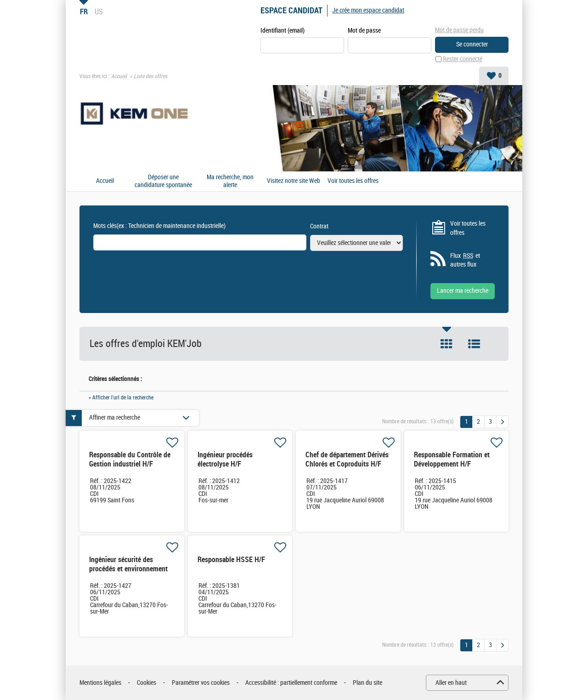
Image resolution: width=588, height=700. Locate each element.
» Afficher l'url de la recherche (121, 398)
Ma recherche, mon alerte (230, 181)
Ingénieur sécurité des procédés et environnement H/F (128, 569)
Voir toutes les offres (353, 181)
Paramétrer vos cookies (201, 683)
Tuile (447, 344)
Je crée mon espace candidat (368, 10)
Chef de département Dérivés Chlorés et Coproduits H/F (347, 459)
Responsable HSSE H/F (231, 560)
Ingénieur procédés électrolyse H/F (225, 459)
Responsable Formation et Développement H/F (452, 459)
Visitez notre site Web (294, 181)
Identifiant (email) (283, 31)
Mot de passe (364, 31)
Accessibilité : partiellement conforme (291, 683)
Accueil (119, 76)
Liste (474, 344)
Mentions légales (100, 683)
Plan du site (367, 683)
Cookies (147, 683)
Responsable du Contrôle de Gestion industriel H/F (130, 459)
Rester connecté (463, 59)
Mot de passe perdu (459, 30)
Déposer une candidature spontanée (163, 181)
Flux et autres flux (465, 260)
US (99, 11)
